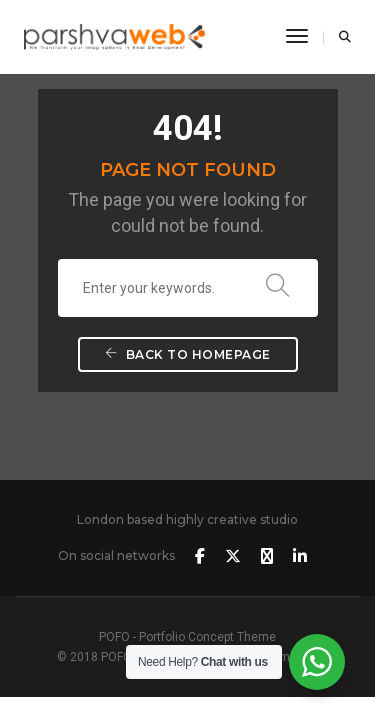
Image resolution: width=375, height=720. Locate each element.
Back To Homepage (188, 354)
